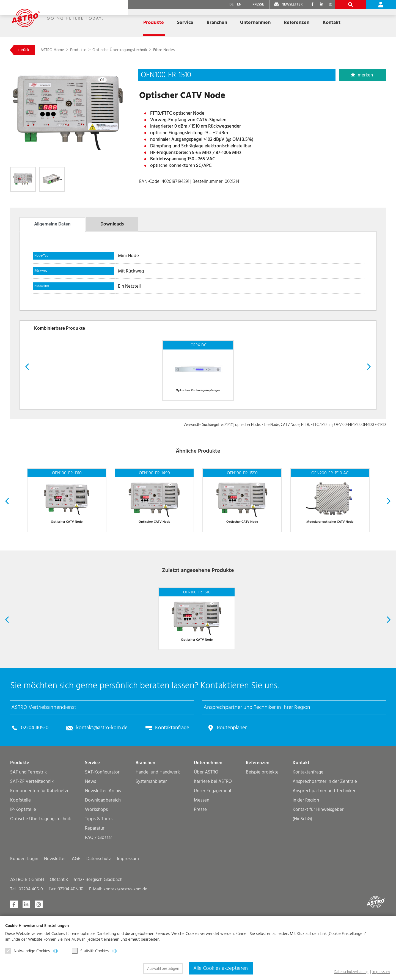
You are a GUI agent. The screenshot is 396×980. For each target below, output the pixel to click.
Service (92, 818)
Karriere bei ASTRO (213, 836)
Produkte (90, 51)
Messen (202, 855)
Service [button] (185, 23)
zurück (26, 51)
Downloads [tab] (112, 228)
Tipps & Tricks (99, 874)
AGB (76, 914)
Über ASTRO (206, 827)
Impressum (128, 914)
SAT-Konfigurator (102, 827)
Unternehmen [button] (255, 23)
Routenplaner (244, 783)
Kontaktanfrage (181, 783)
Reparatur (95, 883)
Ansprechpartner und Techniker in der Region (324, 850)
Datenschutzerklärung (351, 972)
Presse (200, 864)
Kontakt (301, 818)
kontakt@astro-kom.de (107, 783)
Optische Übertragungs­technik (135, 51)
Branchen (145, 818)
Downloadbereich (103, 855)
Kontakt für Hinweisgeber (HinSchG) (318, 869)
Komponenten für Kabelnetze (40, 846)
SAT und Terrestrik (28, 827)
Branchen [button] (217, 23)
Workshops (96, 864)
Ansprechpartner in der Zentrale (325, 836)
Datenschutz (99, 914)
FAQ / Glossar (99, 892)
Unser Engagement (213, 846)
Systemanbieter (151, 836)
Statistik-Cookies (90, 951)
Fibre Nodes (183, 51)
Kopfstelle (20, 855)
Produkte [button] (154, 23)
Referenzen (297, 23)
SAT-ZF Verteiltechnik (32, 836)
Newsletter (55, 914)
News (90, 836)
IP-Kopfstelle (23, 864)
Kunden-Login (24, 914)
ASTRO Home (61, 51)
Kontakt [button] (332, 23)
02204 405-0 (37, 783)
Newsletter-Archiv (103, 846)
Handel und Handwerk (158, 827)
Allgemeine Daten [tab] (52, 228)
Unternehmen (208, 818)
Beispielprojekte (262, 827)
